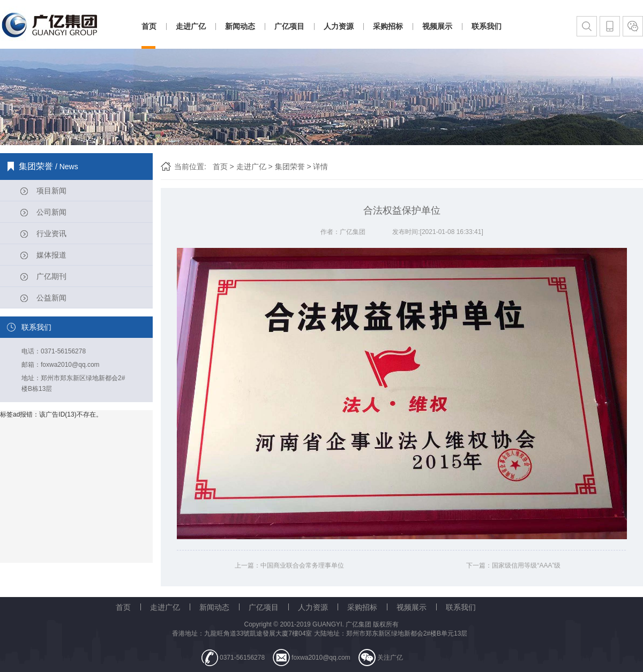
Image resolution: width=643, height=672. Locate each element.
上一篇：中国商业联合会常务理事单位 (289, 565)
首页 (149, 26)
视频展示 (437, 26)
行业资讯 (51, 233)
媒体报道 (51, 255)
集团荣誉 (290, 167)
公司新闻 (51, 212)
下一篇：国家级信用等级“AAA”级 (513, 565)
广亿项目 (289, 26)
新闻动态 (240, 26)
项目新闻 (51, 191)
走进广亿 (191, 26)
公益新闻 (51, 298)
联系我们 (487, 26)
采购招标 (388, 26)
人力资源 (339, 26)
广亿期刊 (51, 276)
